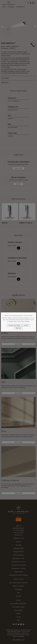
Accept (26, 325)
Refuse (18, 328)
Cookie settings (14, 325)
